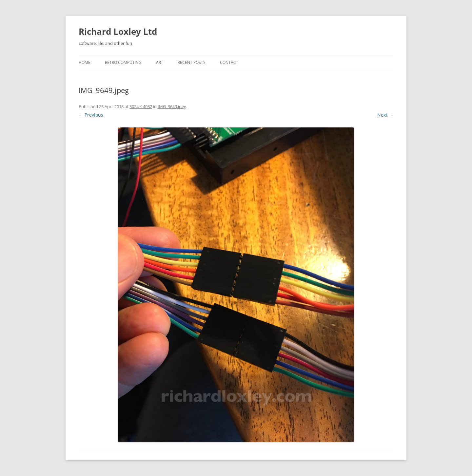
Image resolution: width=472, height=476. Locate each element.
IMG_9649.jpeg (172, 106)
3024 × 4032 (141, 106)
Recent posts (192, 62)
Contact (229, 62)
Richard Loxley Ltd (118, 31)
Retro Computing (123, 62)
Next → (385, 115)
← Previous (91, 115)
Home (85, 62)
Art (160, 62)
